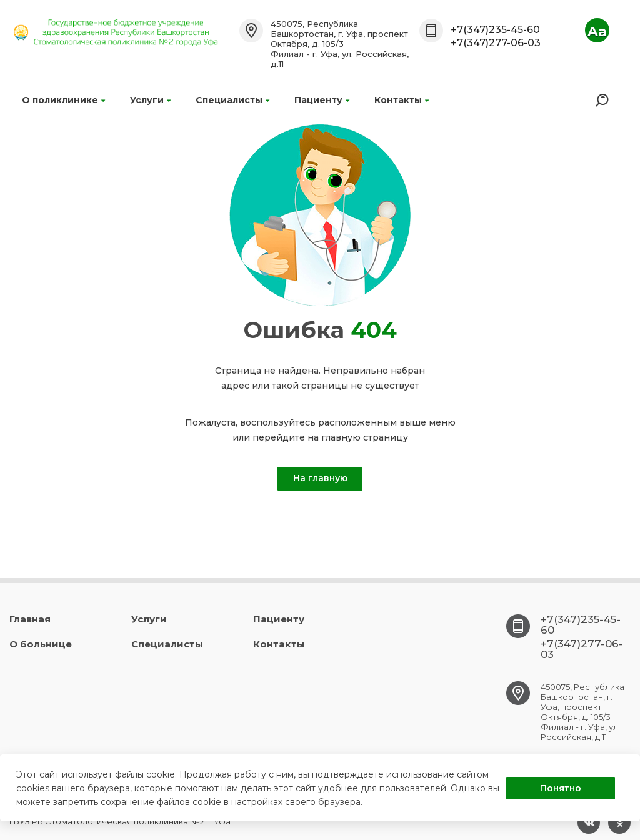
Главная (30, 619)
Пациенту (322, 100)
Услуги (150, 100)
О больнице (41, 644)
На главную (320, 478)
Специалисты (232, 100)
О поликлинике (63, 100)
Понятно (561, 788)
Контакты (402, 100)
